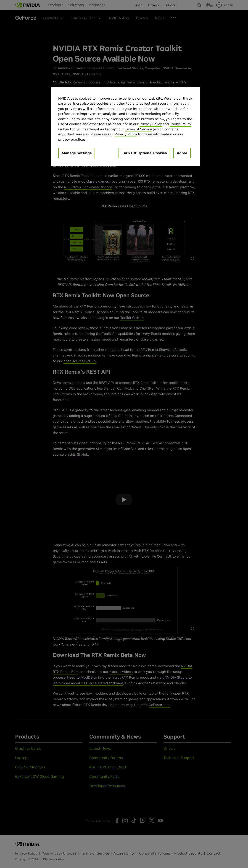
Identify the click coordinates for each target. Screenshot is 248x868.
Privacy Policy (151, 124)
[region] (126, 127)
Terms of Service (138, 129)
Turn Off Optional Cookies (144, 153)
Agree (182, 153)
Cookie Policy (180, 124)
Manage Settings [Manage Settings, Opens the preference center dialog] (77, 153)
